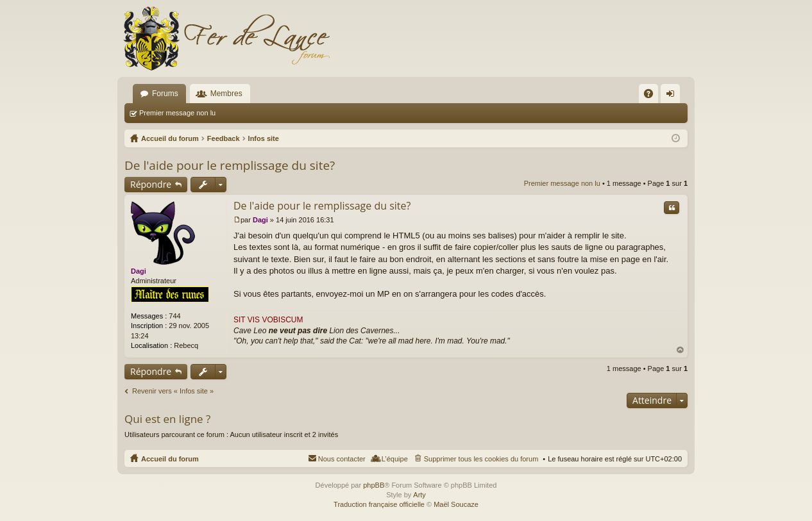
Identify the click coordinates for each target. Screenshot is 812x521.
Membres (226, 94)
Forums (165, 94)
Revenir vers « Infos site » (173, 391)
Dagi (139, 271)
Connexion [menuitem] (673, 96)
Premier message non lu (177, 113)
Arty (419, 495)
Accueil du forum (170, 459)
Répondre (151, 184)
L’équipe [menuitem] (395, 459)
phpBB (374, 485)
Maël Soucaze (456, 504)
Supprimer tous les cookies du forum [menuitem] (481, 459)
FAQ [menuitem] (653, 96)
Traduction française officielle (379, 504)
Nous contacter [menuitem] (342, 459)
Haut (681, 350)
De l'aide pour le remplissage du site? (230, 165)
